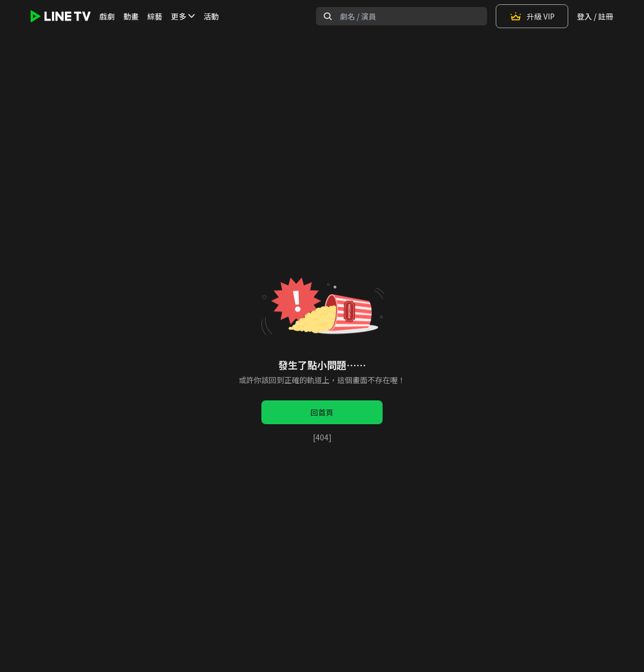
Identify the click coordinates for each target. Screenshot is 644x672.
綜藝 (155, 16)
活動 (211, 16)
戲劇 (107, 16)
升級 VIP (532, 16)
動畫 (131, 16)
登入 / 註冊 (595, 16)
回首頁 (322, 412)
